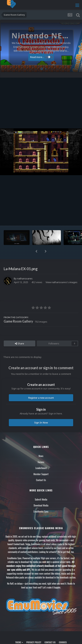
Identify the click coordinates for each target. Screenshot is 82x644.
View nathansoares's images (61, 282)
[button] (36, 251)
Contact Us (41, 480)
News (41, 456)
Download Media (41, 505)
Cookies (63, 642)
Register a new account (41, 398)
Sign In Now (41, 423)
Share (19, 343)
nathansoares (25, 278)
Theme (19, 642)
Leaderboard (41, 468)
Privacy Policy (34, 642)
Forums (41, 462)
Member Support (41, 474)
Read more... (40, 57)
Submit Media (41, 499)
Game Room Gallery (18, 321)
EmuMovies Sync (41, 511)
